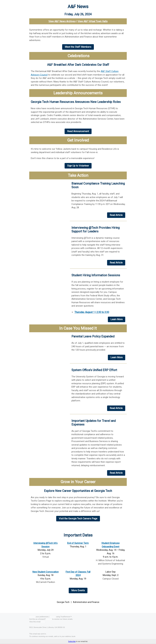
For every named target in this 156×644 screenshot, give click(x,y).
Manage (32, 617)
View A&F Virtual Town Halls (93, 21)
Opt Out (53, 617)
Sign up (49, 619)
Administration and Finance (86, 602)
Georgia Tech (63, 602)
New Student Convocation (46, 572)
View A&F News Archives (62, 21)
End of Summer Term (78, 543)
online (43, 622)
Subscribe (72, 641)
